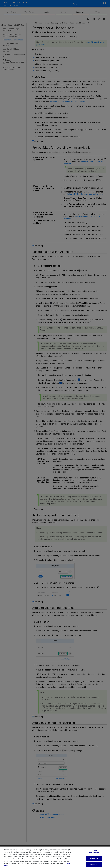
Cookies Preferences (94, 853)
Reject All (94, 860)
